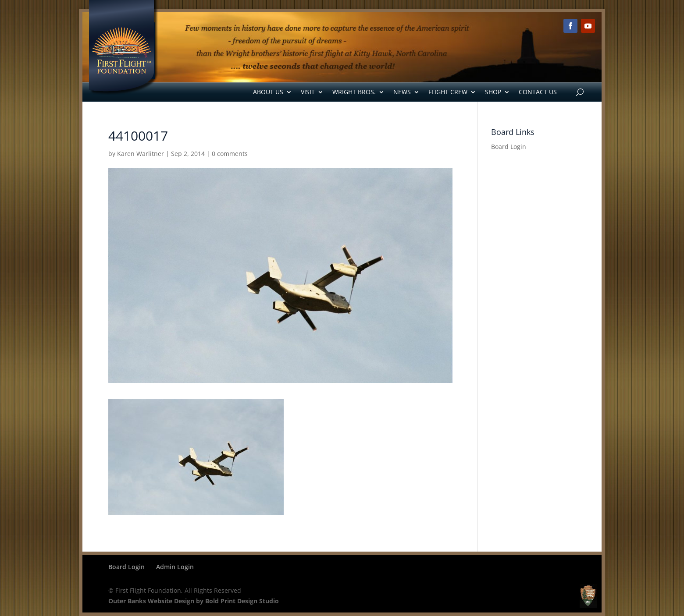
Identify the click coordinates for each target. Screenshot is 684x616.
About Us (268, 92)
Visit (308, 92)
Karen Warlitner (141, 154)
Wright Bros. (354, 92)
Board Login (509, 147)
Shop (493, 92)
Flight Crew (448, 92)
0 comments (230, 154)
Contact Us (538, 92)
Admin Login (175, 567)
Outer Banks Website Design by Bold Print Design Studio (194, 601)
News (402, 92)
